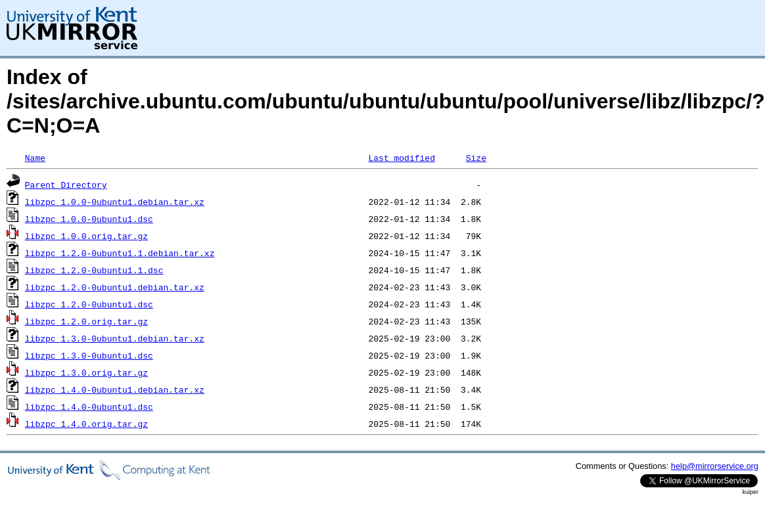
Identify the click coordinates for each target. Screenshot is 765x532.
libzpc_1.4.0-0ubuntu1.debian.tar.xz (115, 389)
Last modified (401, 158)
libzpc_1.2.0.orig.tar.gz (86, 321)
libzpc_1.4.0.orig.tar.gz (86, 424)
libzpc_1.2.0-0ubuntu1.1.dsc (94, 270)
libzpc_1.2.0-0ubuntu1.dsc (89, 304)
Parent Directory (66, 185)
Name (35, 158)
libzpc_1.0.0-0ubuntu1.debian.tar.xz (115, 202)
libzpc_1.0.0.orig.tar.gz (86, 236)
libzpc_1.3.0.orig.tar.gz (86, 372)
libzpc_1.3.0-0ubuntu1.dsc (89, 355)
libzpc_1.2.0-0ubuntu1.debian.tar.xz (115, 287)
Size (476, 158)
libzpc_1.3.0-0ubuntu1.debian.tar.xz (115, 338)
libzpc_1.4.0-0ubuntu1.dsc (89, 407)
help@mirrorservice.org (715, 466)
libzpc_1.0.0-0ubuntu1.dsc (89, 219)
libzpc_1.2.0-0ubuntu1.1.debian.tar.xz (120, 253)
